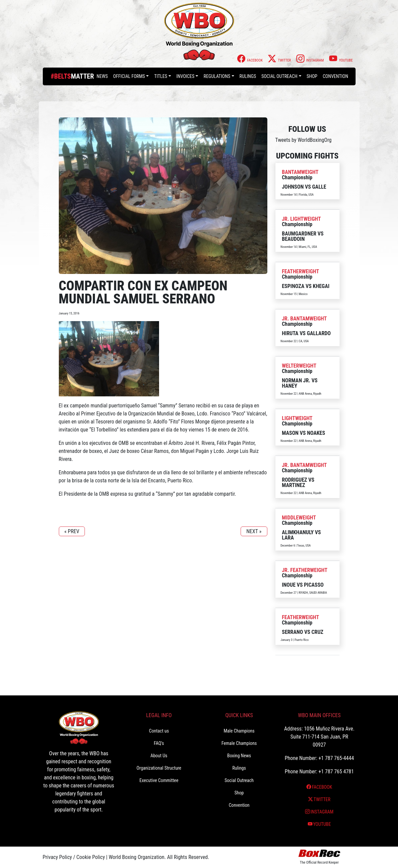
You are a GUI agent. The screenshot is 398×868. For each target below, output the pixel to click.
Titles (161, 76)
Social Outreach (279, 76)
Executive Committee (159, 780)
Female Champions (239, 743)
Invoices (185, 76)
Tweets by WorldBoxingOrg (304, 140)
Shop (312, 76)
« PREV (72, 531)
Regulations (217, 76)
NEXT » (254, 531)
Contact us (159, 731)
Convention (336, 76)
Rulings (248, 76)
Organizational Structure (159, 768)
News (102, 76)
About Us (159, 756)
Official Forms (129, 76)
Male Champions (239, 731)
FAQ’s (159, 743)
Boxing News (239, 756)
